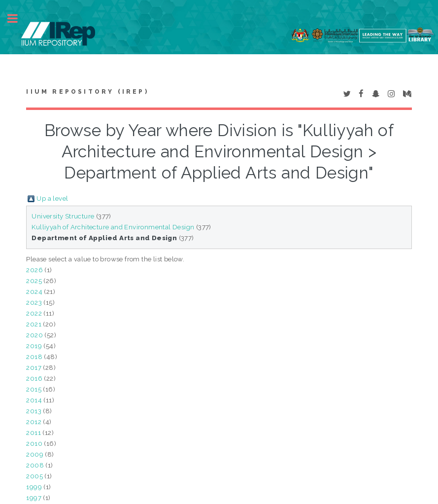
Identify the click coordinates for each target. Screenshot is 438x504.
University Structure (63, 216)
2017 (34, 367)
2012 (34, 422)
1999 (34, 487)
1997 (34, 498)
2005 (34, 476)
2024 (34, 291)
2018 (34, 357)
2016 (34, 378)
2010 (34, 443)
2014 (34, 400)
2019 (34, 346)
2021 (34, 324)
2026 (34, 270)
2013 (34, 411)
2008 (35, 465)
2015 (34, 389)
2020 (34, 335)
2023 (34, 302)
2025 (34, 281)
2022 (34, 313)
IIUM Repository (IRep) (87, 92)
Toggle (18, 18)
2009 (35, 454)
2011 (34, 432)
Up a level (52, 198)
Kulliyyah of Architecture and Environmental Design (113, 227)
